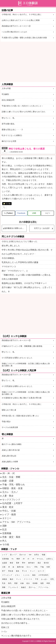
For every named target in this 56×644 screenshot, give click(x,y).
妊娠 (22, 583)
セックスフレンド (11, 499)
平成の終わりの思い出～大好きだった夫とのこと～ (22, 106)
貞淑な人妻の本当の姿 (11, 450)
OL (13, 559)
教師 (18, 559)
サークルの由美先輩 (10, 427)
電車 (18, 563)
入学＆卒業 (6, 88)
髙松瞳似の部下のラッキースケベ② (16, 26)
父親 (4, 567)
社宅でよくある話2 (42, 228)
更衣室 (46, 563)
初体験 (35, 583)
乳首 (4, 583)
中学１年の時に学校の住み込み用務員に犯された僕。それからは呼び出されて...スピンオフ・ (27, 252)
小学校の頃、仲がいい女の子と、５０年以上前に (22, 14)
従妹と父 (5, 627)
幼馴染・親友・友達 (12, 488)
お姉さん (50, 559)
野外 (24, 563)
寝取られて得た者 (9, 410)
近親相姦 (7, 533)
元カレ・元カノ (10, 492)
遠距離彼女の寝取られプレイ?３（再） (15, 228)
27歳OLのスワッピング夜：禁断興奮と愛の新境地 (22, 346)
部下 (4, 571)
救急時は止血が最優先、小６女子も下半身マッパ (24, 283)
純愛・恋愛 (8, 481)
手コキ (25, 571)
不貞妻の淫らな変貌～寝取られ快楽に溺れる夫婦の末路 (24, 38)
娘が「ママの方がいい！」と (15, 271)
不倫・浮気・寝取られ (14, 485)
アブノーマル (43, 587)
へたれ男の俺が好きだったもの (14, 32)
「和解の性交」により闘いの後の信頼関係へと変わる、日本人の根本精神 (27, 277)
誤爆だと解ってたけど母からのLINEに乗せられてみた (24, 112)
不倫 (42, 567)
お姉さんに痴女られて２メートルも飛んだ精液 (21, 20)
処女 (28, 583)
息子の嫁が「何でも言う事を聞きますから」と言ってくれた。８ (27, 289)
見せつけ (23, 555)
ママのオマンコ (9, 267)
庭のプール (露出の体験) (12, 444)
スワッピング (7, 575)
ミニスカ (26, 575)
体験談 (5, 579)
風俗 (34, 575)
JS (33, 559)
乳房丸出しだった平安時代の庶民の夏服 (20, 262)
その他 (8, 204)
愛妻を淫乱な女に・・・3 (12, 130)
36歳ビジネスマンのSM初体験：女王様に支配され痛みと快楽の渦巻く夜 (26, 365)
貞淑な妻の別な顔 (9, 456)
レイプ (5, 555)
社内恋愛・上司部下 (12, 503)
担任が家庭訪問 (8, 100)
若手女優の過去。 (9, 124)
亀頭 (12, 579)
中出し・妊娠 (9, 511)
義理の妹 (20, 567)
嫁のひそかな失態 (9, 141)
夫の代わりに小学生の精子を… (15, 623)
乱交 (5, 529)
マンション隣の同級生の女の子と (16, 636)
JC (28, 559)
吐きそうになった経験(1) (12, 135)
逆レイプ (13, 555)
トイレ (4, 632)
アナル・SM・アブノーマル (16, 522)
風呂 (39, 563)
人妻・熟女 (8, 496)
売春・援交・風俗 (11, 537)
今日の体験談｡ (8, 258)
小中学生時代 (43, 575)
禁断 (4, 587)
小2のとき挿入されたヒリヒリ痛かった (20, 241)
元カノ (29, 567)
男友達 (11, 571)
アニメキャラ (13, 587)
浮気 (36, 567)
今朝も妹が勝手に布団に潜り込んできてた (20, 619)
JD (24, 559)
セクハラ (41, 571)
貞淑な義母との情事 (10, 462)
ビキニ (17, 575)
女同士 (37, 555)
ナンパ (32, 571)
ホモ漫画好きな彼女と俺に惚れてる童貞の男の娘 (22, 398)
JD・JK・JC (9, 473)
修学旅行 (31, 563)
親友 (18, 571)
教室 (12, 563)
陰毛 (10, 583)
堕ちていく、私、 (9, 118)
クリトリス (28, 579)
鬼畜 (42, 583)
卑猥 (48, 583)
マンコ (18, 579)
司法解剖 (5, 94)
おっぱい (44, 579)
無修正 (24, 587)
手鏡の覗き (6, 422)
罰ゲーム (32, 587)
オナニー (7, 518)
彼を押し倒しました (11, 246)
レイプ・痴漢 (9, 514)
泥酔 (5, 526)
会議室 (5, 563)
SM (30, 555)
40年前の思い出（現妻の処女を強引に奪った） (21, 416)
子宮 (37, 579)
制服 (44, 555)
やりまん (40, 559)
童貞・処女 (8, 507)
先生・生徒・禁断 (11, 477)
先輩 (48, 567)
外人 (5, 541)
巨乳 (52, 579)
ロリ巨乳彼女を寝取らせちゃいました (17, 358)
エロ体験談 (38, 641)
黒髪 (16, 583)
